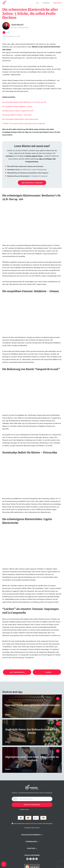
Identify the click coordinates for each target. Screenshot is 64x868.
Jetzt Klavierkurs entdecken (32, 183)
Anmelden (46, 3)
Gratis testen (57, 3)
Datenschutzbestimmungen (37, 809)
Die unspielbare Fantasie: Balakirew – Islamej (17, 106)
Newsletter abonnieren (32, 805)
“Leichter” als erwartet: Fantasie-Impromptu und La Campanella (24, 123)
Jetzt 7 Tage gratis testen (17, 672)
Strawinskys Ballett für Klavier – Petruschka (17, 115)
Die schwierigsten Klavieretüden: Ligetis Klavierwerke (20, 119)
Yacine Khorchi (17, 24)
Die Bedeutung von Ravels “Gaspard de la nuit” (18, 111)
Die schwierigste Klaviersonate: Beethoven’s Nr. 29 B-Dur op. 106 (24, 102)
